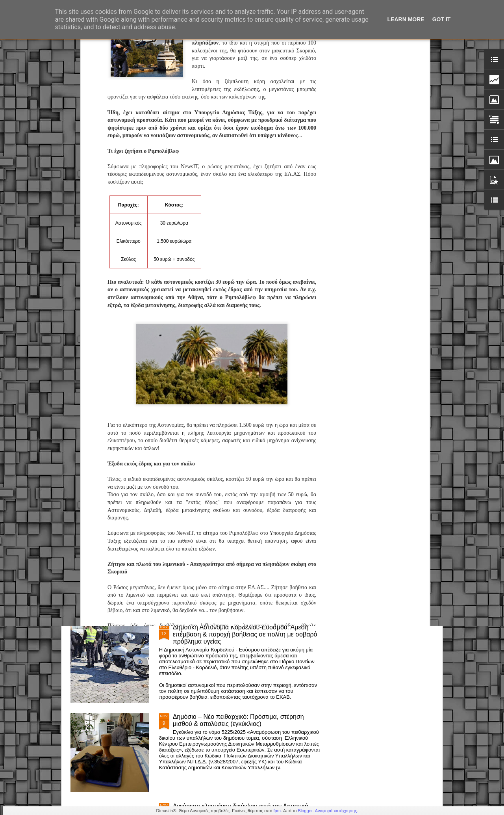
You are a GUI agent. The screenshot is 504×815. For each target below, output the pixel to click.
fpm (277, 811)
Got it (442, 19)
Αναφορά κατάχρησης (336, 811)
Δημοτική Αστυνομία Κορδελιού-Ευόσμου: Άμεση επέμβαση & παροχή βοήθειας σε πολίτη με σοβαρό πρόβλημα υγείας (245, 634)
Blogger (305, 811)
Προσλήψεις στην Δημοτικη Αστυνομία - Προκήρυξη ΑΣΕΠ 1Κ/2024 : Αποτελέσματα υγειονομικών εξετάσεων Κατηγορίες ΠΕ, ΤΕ (245, 366)
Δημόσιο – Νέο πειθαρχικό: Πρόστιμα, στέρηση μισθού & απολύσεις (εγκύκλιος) (238, 720)
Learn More (406, 19)
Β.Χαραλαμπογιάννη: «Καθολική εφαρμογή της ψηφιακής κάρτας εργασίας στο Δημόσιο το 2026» (242, 452)
